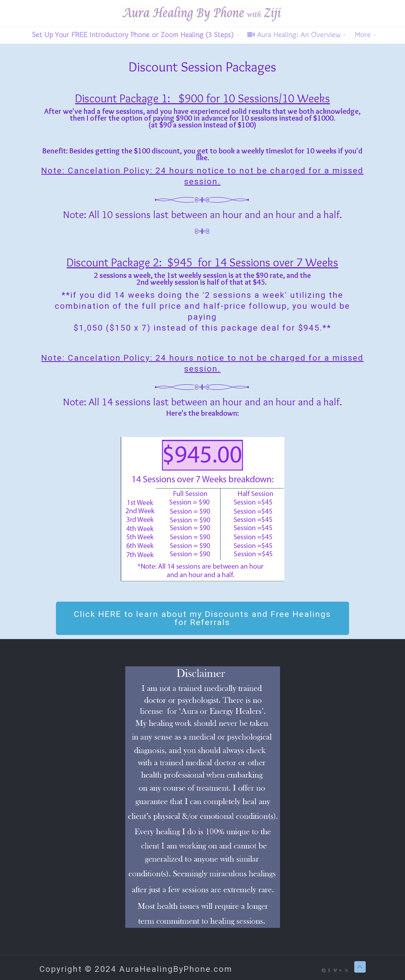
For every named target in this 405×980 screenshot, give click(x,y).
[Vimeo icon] (335, 970)
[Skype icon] (324, 970)
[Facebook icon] (330, 970)
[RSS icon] (347, 970)
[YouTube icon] (341, 970)
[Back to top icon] (360, 967)
